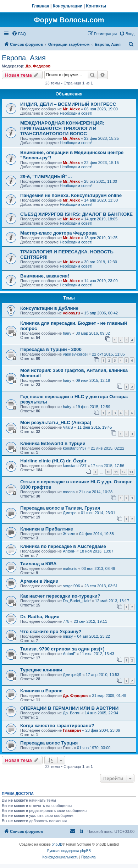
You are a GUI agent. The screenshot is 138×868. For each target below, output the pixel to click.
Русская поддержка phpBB (69, 851)
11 (116, 472)
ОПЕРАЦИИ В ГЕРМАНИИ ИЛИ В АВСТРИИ (69, 708)
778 (66, 621)
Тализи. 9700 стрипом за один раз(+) (62, 649)
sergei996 (71, 586)
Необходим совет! (76, 113)
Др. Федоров (38, 66)
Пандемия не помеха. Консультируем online (71, 195)
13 (131, 472)
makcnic (70, 568)
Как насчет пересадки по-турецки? (60, 596)
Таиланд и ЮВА (38, 564)
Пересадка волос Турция (49, 743)
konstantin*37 (75, 448)
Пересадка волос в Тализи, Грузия (60, 508)
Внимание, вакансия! (45, 276)
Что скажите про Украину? (51, 631)
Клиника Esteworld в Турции (53, 443)
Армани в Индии (39, 581)
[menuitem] (19, 34)
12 (123, 472)
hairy (67, 333)
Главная (41, 6)
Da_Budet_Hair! (77, 601)
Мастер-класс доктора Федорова (59, 233)
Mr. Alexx (71, 109)
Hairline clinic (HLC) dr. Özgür (53, 461)
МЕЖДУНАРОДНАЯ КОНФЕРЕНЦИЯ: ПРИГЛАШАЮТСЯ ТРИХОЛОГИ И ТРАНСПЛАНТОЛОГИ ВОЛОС (62, 128)
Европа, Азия (24, 58)
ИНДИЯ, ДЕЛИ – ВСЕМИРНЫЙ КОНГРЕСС (68, 104)
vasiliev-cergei (75, 354)
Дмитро (70, 513)
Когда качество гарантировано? (57, 726)
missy (68, 636)
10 (109, 472)
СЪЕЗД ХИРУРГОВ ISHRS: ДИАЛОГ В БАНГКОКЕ (76, 214)
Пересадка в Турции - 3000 (51, 349)
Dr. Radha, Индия (40, 617)
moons (69, 492)
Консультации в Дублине (49, 308)
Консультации (68, 6)
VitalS (68, 427)
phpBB (57, 844)
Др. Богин (71, 713)
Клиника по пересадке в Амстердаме (63, 546)
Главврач (72, 730)
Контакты (96, 6)
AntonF (69, 551)
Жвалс (69, 534)
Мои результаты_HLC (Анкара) (56, 422)
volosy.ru (71, 313)
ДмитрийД (72, 675)
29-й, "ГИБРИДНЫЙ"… (46, 177)
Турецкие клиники (41, 670)
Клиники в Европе (41, 691)
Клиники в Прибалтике (47, 529)
